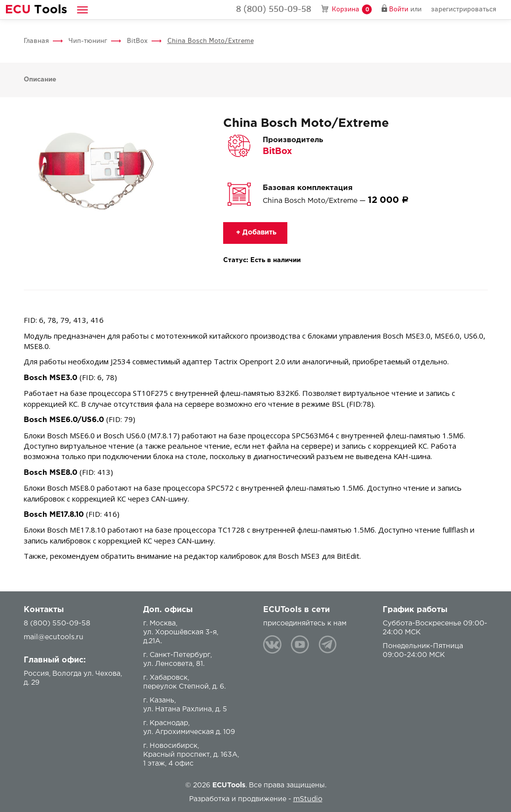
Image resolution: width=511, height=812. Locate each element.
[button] (82, 10)
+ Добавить (255, 232)
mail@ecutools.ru (54, 637)
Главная (36, 41)
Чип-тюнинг (88, 41)
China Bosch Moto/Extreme (211, 41)
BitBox (137, 41)
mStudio (308, 799)
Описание (40, 80)
